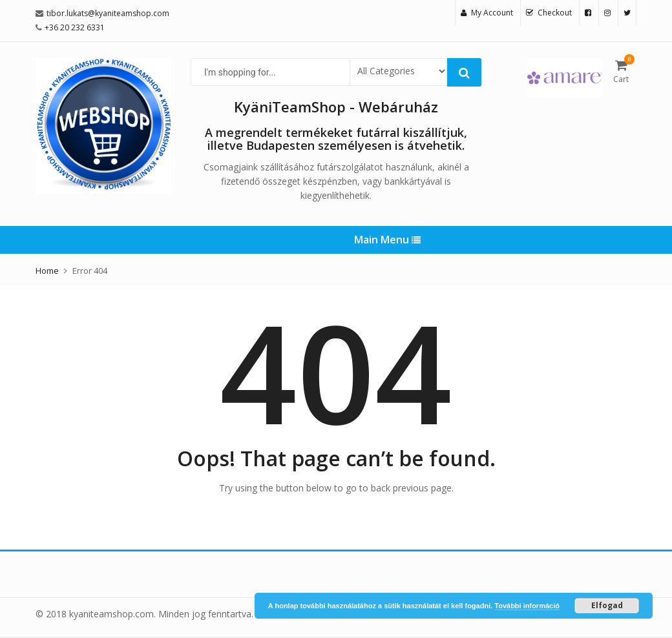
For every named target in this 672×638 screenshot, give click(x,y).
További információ (527, 606)
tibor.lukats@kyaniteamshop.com (108, 13)
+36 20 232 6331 (75, 27)
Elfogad (607, 605)
